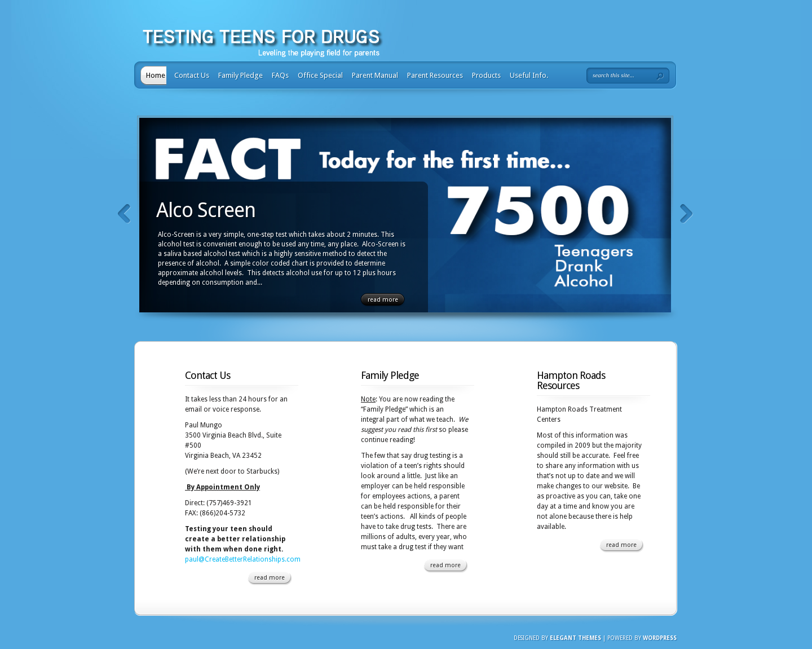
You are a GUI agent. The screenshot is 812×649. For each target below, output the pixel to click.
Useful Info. (529, 75)
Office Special (320, 75)
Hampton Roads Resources (571, 380)
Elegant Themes (575, 638)
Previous (124, 214)
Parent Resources (435, 75)
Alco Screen (206, 210)
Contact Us (192, 75)
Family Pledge (240, 75)
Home (156, 75)
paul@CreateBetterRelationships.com (243, 559)
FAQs (280, 75)
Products (486, 75)
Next (687, 214)
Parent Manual (375, 75)
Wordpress (660, 638)
